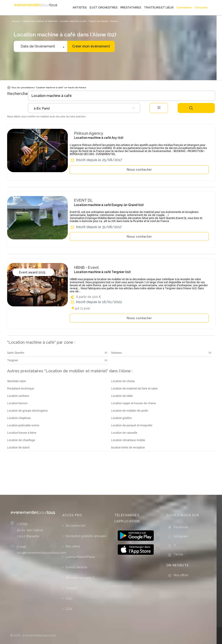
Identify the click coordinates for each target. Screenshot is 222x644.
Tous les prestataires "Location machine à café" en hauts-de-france (47, 88)
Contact (72, 588)
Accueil (16, 21)
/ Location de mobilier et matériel (39, 21)
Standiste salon (17, 381)
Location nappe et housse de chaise (134, 403)
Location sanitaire (18, 396)
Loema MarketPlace (80, 557)
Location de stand (18, 448)
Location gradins (121, 418)
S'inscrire (201, 7)
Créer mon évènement (91, 46)
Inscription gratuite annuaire (86, 536)
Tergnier (13, 360)
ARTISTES (80, 7)
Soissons (116, 353)
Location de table (122, 396)
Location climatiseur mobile (128, 440)
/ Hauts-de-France (98, 21)
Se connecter (76, 526)
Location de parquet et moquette (132, 425)
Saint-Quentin (16, 353)
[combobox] (84, 108)
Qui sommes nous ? (80, 578)
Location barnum (17, 403)
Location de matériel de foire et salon (134, 389)
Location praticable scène (23, 425)
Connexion (184, 7)
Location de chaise (123, 381)
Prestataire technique (21, 389)
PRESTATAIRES (131, 7)
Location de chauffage (21, 440)
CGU (69, 598)
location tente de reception (128, 448)
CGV (69, 609)
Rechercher (191, 108)
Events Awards (76, 567)
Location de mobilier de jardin (130, 411)
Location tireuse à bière (22, 433)
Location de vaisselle (124, 433)
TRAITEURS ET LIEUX (159, 7)
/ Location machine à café (72, 21)
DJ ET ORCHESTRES (104, 7)
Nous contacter (139, 170)
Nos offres (73, 546)
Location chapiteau (19, 418)
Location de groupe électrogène (27, 411)
